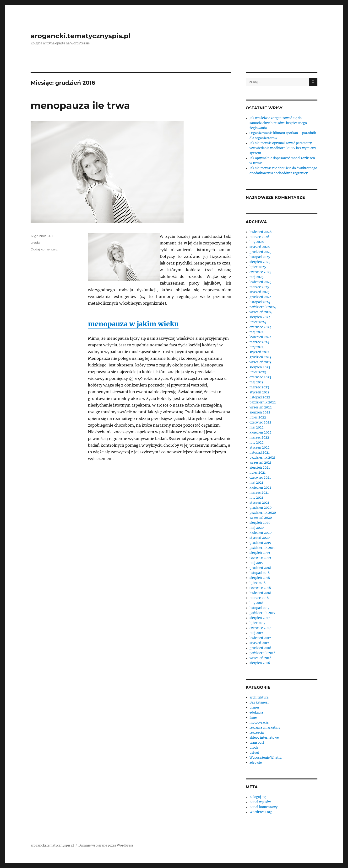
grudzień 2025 (261, 252)
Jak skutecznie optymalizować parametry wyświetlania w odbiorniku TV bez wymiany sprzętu (283, 148)
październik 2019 (263, 548)
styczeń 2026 (260, 247)
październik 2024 (263, 307)
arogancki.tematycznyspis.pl (81, 36)
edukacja (256, 712)
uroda (35, 243)
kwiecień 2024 (261, 337)
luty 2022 (257, 442)
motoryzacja (259, 722)
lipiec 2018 (258, 583)
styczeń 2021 (259, 503)
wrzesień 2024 (261, 312)
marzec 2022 (259, 437)
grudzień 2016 (260, 648)
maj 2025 (257, 277)
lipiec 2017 (258, 623)
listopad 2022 (260, 397)
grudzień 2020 (261, 508)
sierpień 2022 (260, 412)
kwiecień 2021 (260, 488)
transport (257, 743)
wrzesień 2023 (261, 362)
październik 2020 (263, 513)
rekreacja (257, 733)
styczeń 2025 (260, 292)
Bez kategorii (259, 702)
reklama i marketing (265, 728)
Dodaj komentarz (44, 249)
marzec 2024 (259, 342)
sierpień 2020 (260, 523)
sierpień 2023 (260, 367)
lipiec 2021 (258, 473)
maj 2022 (257, 427)
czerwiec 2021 (260, 478)
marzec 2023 (259, 387)
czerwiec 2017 (260, 628)
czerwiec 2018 (260, 588)
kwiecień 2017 (260, 638)
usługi (254, 753)
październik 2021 (262, 458)
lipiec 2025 (258, 267)
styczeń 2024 (260, 352)
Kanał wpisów (260, 802)
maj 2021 (256, 483)
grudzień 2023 (260, 357)
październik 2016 (263, 653)
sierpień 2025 (260, 262)
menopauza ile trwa (80, 105)
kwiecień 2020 (261, 533)
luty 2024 (257, 347)
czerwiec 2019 (260, 558)
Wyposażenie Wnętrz (266, 758)
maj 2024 (257, 332)
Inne (253, 717)
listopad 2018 (260, 573)
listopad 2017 (260, 608)
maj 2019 (256, 563)
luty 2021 (256, 498)
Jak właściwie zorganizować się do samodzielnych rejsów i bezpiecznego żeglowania (278, 123)
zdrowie (256, 763)
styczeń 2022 (260, 447)
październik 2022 (263, 402)
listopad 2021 (260, 453)
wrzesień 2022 (261, 407)
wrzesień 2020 (261, 518)
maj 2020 (257, 528)
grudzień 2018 (260, 568)
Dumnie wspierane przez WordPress (106, 845)
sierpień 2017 (260, 618)
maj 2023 (256, 382)
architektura (259, 697)
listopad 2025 (260, 257)
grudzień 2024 (261, 297)
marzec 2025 (259, 287)
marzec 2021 (259, 493)
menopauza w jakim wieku (133, 324)
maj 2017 (256, 633)
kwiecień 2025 (261, 282)
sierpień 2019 (260, 553)
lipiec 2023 (258, 372)
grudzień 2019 (260, 543)
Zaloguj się (258, 797)
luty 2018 (256, 603)
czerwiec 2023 (260, 377)
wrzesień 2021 (260, 463)
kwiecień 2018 (260, 593)
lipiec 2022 (258, 417)
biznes (255, 707)
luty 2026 (257, 242)
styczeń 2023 (259, 392)
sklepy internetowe (264, 738)
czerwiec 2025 (260, 272)
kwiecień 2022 (261, 432)
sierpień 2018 (260, 578)
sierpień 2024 (260, 317)
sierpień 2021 (260, 468)
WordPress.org (261, 812)
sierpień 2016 (260, 663)
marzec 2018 (259, 598)
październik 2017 (262, 613)
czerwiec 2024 (260, 327)
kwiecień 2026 (261, 232)
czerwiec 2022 (260, 422)
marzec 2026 (259, 237)
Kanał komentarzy (264, 807)
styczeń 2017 (259, 643)
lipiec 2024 (258, 322)
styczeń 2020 (260, 538)
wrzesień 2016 (261, 658)
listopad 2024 (260, 302)
